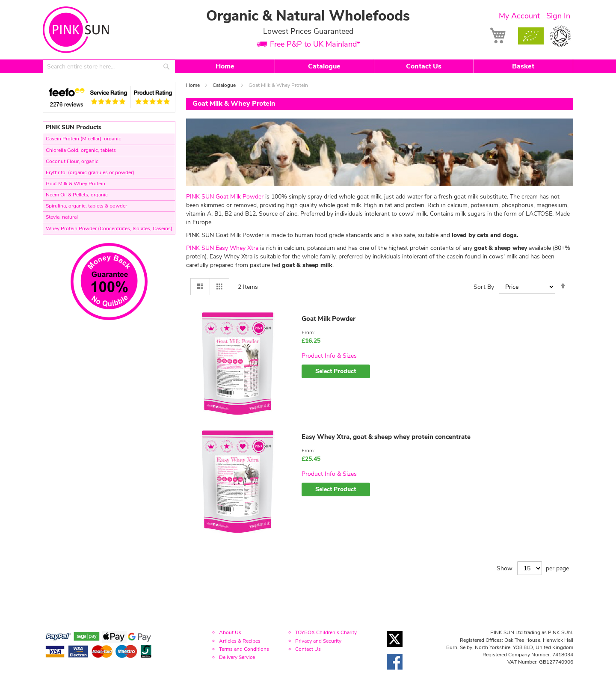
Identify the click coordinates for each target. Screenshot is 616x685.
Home (225, 66)
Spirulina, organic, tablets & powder (86, 206)
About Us (230, 632)
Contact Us (424, 66)
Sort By (484, 287)
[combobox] (109, 66)
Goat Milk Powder (329, 319)
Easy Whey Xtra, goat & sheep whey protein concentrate (386, 437)
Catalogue (324, 66)
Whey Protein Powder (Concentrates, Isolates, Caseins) (109, 228)
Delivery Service (237, 657)
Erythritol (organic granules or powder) (90, 172)
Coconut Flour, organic (72, 161)
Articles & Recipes (240, 641)
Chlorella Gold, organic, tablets (81, 150)
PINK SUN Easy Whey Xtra (222, 248)
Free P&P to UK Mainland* (315, 44)
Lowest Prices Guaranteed (308, 31)
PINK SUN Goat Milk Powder (225, 197)
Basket (523, 66)
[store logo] (76, 30)
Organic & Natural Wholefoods (308, 16)
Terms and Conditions (244, 649)
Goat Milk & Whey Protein (76, 184)
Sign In (558, 16)
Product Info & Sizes (329, 356)
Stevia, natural (62, 217)
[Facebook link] (395, 672)
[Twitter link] (395, 649)
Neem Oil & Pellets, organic (77, 195)
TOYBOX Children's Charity (326, 632)
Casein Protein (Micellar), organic (83, 139)
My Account (519, 16)
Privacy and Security (318, 641)
